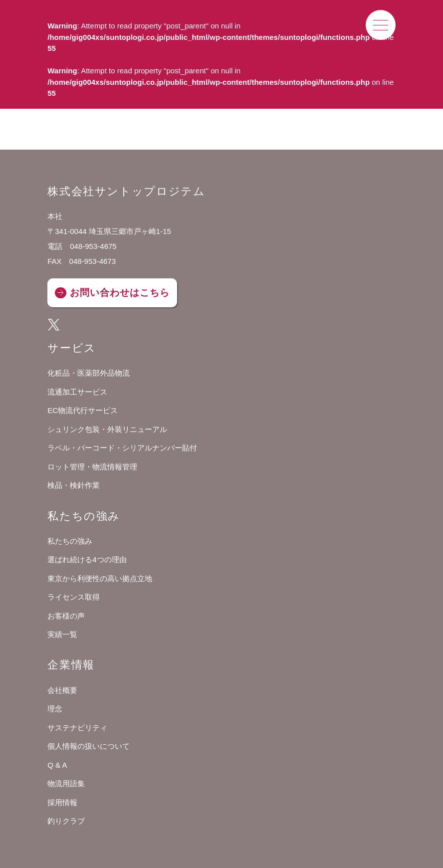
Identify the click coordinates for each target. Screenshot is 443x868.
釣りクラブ (66, 821)
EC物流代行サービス (83, 410)
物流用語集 (66, 783)
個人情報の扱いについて (89, 746)
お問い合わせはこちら (119, 293)
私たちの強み (70, 541)
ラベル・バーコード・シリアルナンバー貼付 (122, 448)
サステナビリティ (77, 728)
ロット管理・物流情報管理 (92, 467)
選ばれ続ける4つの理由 (87, 559)
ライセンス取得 (74, 597)
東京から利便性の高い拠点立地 (100, 578)
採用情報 (62, 802)
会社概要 (62, 690)
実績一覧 (62, 634)
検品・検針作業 (74, 485)
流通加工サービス (77, 392)
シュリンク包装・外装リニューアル (107, 429)
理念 (55, 709)
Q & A (57, 765)
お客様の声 (66, 616)
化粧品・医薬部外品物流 (89, 373)
